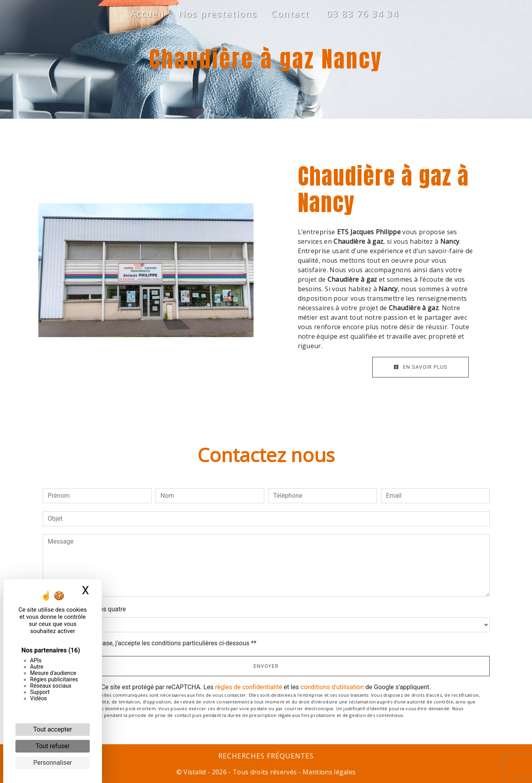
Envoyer (266, 666)
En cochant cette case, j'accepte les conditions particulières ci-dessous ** (154, 643)
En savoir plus (420, 367)
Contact (290, 14)
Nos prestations (218, 14)
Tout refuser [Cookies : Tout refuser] (53, 746)
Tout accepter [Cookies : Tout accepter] (53, 729)
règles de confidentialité (249, 687)
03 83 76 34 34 (363, 14)
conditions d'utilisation (332, 687)
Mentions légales (328, 772)
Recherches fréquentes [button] (266, 756)
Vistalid (195, 772)
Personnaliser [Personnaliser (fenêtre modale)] (53, 763)
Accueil (148, 14)
